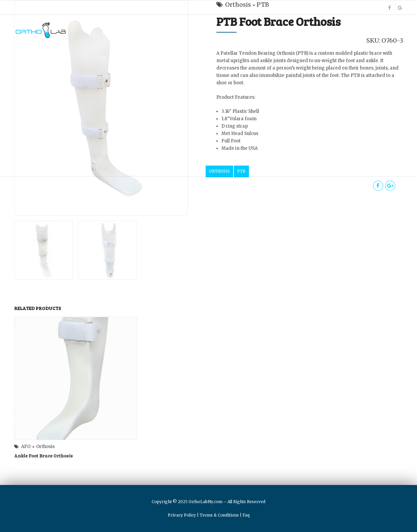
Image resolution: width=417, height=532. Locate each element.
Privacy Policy (182, 515)
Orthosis (45, 447)
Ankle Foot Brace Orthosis (43, 456)
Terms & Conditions (219, 515)
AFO (26, 447)
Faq (246, 515)
